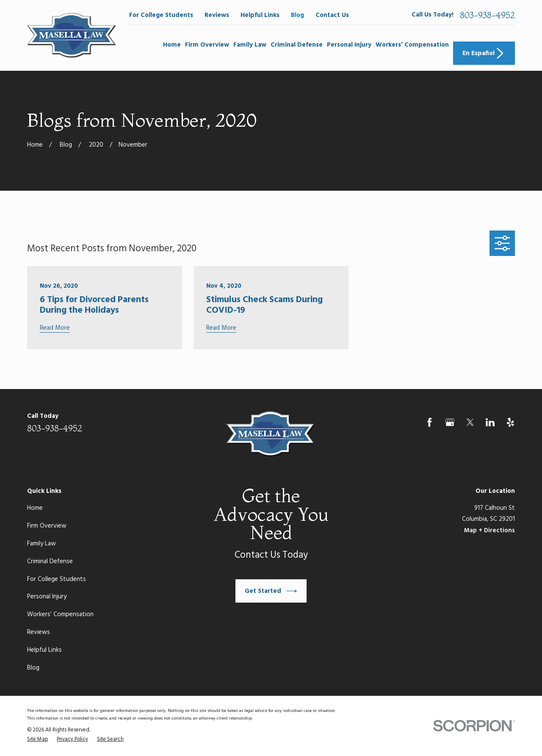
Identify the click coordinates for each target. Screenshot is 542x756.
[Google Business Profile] (450, 422)
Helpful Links (260, 15)
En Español (484, 53)
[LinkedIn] (490, 422)
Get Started (271, 591)
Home (35, 508)
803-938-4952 (487, 15)
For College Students (161, 15)
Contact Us (332, 15)
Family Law (41, 544)
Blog (297, 15)
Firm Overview (47, 526)
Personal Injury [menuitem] (349, 45)
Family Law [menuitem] (250, 45)
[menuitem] (37, 740)
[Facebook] (430, 422)
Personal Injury (47, 597)
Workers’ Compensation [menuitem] (412, 45)
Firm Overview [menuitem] (207, 45)
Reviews (217, 15)
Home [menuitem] (172, 45)
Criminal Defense (50, 561)
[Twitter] (470, 422)
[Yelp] (510, 422)
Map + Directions (489, 531)
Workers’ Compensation (60, 614)
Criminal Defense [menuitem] (297, 45)
